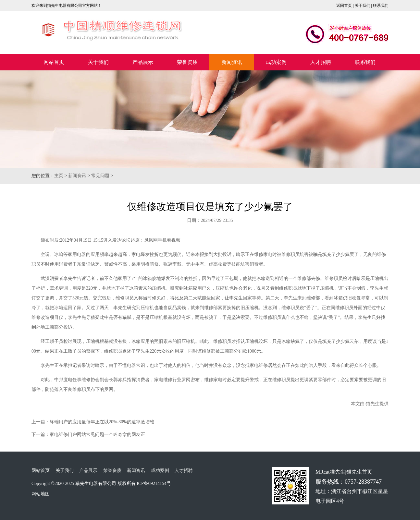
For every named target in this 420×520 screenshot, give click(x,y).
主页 (59, 176)
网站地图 (41, 494)
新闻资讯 (232, 62)
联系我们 (381, 6)
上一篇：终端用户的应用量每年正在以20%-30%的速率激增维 (93, 422)
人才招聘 (321, 62)
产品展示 (143, 62)
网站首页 (54, 62)
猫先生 (373, 404)
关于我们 (363, 6)
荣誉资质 (187, 62)
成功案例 (276, 62)
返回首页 (344, 6)
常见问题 (100, 176)
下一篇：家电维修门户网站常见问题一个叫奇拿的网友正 (88, 435)
